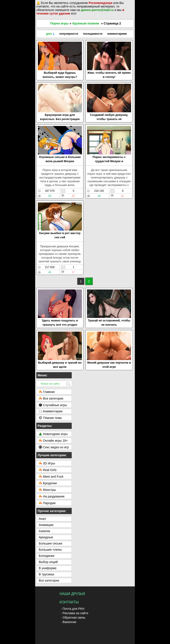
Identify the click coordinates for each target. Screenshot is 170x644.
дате (49, 34)
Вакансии (70, 622)
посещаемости (93, 34)
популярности (69, 34)
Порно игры (59, 23)
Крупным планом (86, 23)
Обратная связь (74, 618)
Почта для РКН (73, 609)
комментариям (117, 34)
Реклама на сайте (75, 613)
